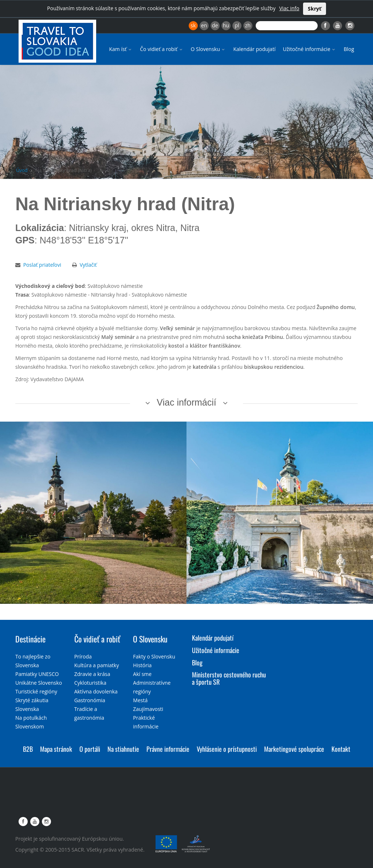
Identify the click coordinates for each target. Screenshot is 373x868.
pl (237, 25)
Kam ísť (121, 49)
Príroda (83, 656)
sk (193, 25)
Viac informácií (186, 402)
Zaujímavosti (148, 709)
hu (226, 25)
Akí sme (142, 674)
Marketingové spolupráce (294, 749)
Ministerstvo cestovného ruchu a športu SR (229, 678)
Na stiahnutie (123, 749)
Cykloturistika (90, 683)
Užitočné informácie (309, 49)
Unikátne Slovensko (39, 683)
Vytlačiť (88, 265)
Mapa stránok (56, 749)
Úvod (22, 170)
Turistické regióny (36, 691)
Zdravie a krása (92, 674)
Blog (349, 49)
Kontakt (341, 749)
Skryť (315, 9)
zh (248, 25)
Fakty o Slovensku (154, 656)
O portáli (90, 749)
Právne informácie (168, 749)
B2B (28, 749)
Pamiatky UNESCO (37, 674)
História (142, 665)
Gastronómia (90, 700)
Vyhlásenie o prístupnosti (227, 749)
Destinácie (30, 639)
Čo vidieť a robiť (162, 49)
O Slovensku (209, 49)
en (204, 25)
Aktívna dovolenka (96, 691)
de (215, 25)
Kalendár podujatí (254, 49)
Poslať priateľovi (42, 265)
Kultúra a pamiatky (97, 665)
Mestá (140, 700)
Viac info (289, 8)
